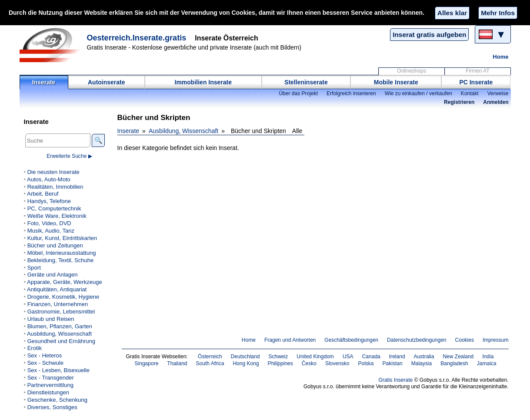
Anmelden (496, 102)
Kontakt (470, 93)
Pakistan (393, 363)
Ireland (397, 357)
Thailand (177, 363)
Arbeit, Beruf (43, 194)
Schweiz (278, 357)
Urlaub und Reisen (51, 319)
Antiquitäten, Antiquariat (57, 289)
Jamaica (487, 363)
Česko (309, 363)
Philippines (280, 363)
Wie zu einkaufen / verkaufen (418, 93)
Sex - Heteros (45, 355)
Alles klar (452, 13)
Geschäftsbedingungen (351, 340)
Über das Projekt (298, 93)
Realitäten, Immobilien (55, 187)
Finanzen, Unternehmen (58, 304)
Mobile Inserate (396, 82)
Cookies (465, 340)
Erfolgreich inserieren (351, 93)
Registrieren (459, 102)
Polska (366, 363)
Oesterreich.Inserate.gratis (137, 38)
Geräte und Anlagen (53, 275)
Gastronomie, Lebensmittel (61, 312)
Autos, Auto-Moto (49, 179)
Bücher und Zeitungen (55, 245)
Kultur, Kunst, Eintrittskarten (62, 238)
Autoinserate (107, 82)
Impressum (496, 340)
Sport (34, 268)
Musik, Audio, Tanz (51, 231)
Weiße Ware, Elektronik (57, 216)
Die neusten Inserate (53, 172)
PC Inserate (476, 82)
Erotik (35, 348)
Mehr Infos (498, 13)
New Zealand (458, 357)
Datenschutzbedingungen (417, 340)
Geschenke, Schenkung (57, 400)
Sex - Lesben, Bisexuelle (58, 370)
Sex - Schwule (45, 363)
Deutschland (245, 357)
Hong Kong (246, 363)
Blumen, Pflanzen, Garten (60, 326)
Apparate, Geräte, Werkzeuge (65, 282)
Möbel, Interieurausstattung (62, 253)
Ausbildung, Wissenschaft (183, 131)
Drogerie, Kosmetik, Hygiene (63, 297)
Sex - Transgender (51, 378)
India (488, 357)
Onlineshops (412, 71)
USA (348, 357)
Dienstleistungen (48, 392)
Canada (371, 357)
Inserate (44, 82)
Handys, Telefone (49, 201)
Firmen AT (478, 71)
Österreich (210, 357)
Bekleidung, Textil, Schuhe (60, 260)
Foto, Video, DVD (49, 223)
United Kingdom (315, 357)
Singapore (147, 363)
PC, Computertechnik (54, 208)
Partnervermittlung (50, 385)
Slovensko (337, 363)
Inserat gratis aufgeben (429, 35)
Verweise (498, 93)
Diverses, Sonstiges (52, 407)
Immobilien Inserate (203, 82)
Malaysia (422, 363)
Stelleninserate (306, 82)
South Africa (210, 363)
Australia (424, 357)
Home (500, 57)
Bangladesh (454, 363)
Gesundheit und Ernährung (61, 341)
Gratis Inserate (395, 380)
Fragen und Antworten (290, 340)
